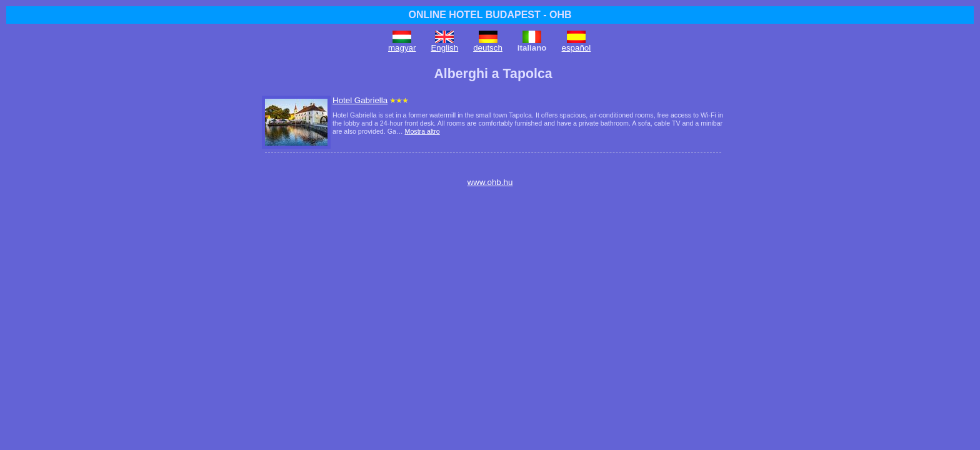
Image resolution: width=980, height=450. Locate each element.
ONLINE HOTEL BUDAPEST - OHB (490, 15)
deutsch (488, 48)
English (444, 48)
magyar (402, 48)
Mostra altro (422, 131)
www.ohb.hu (490, 182)
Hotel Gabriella (360, 100)
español (577, 48)
